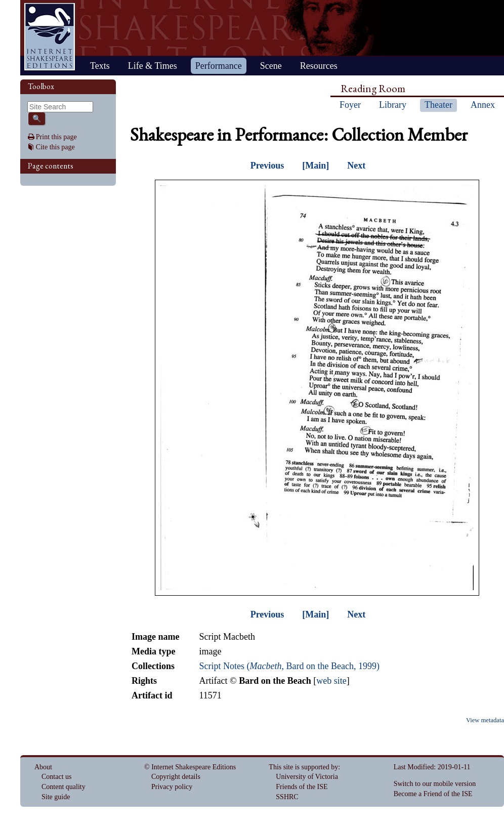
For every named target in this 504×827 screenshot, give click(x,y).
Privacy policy (172, 787)
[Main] (316, 166)
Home (50, 37)
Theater (438, 105)
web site (331, 681)
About (43, 767)
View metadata (485, 720)
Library (393, 105)
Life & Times (153, 66)
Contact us (57, 777)
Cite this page (55, 147)
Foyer (350, 105)
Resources (319, 66)
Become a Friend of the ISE (433, 794)
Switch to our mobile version (435, 784)
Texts (100, 66)
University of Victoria (307, 777)
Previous (267, 166)
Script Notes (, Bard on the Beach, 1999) (289, 666)
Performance (219, 66)
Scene (271, 66)
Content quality (64, 787)
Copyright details (176, 777)
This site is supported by (303, 767)
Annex (483, 105)
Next (356, 166)
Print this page (56, 137)
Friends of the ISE (302, 787)
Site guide (56, 797)
